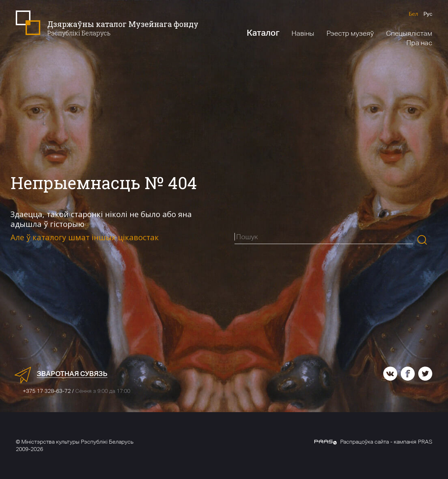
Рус (428, 14)
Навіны (303, 33)
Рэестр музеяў (350, 33)
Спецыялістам (409, 33)
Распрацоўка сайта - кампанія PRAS (373, 442)
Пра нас (419, 43)
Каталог (263, 33)
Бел (414, 14)
